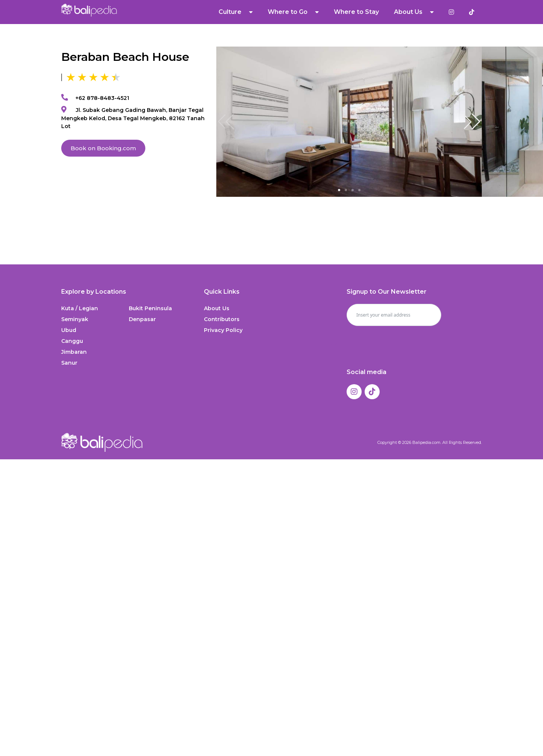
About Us (414, 12)
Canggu (72, 341)
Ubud (69, 330)
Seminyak (75, 319)
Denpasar (142, 319)
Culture (236, 12)
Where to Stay (356, 12)
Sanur (69, 363)
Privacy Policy (223, 330)
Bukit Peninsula (150, 308)
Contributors (222, 319)
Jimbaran (74, 352)
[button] (472, 122)
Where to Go (293, 12)
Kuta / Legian (80, 308)
